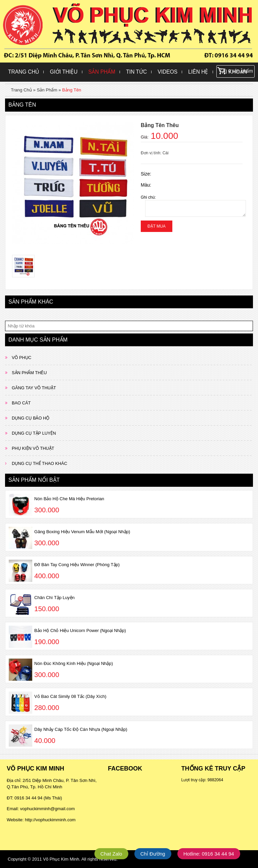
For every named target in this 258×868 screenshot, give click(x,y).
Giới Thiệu (63, 72)
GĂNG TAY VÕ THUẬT (34, 388)
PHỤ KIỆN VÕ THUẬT (33, 448)
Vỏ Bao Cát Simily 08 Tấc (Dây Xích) (70, 696)
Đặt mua (157, 226)
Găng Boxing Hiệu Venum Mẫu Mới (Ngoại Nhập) (82, 532)
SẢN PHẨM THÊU (29, 373)
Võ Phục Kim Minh (61, 859)
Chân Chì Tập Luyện (54, 598)
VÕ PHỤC (21, 358)
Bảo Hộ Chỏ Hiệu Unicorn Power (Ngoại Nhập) (80, 630)
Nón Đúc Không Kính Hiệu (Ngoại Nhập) (74, 663)
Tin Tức (136, 72)
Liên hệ (198, 72)
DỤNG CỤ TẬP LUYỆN (34, 433)
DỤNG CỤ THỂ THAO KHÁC (39, 463)
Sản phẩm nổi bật (34, 480)
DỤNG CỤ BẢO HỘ (31, 418)
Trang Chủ (24, 72)
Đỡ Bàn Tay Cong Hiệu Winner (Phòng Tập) (77, 565)
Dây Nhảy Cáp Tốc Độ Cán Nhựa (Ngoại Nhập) (81, 729)
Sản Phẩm (102, 72)
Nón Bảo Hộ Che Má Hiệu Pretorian (69, 499)
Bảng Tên (72, 90)
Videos (167, 72)
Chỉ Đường (153, 854)
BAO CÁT (21, 403)
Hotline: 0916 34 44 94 (209, 854)
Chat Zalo (111, 854)
